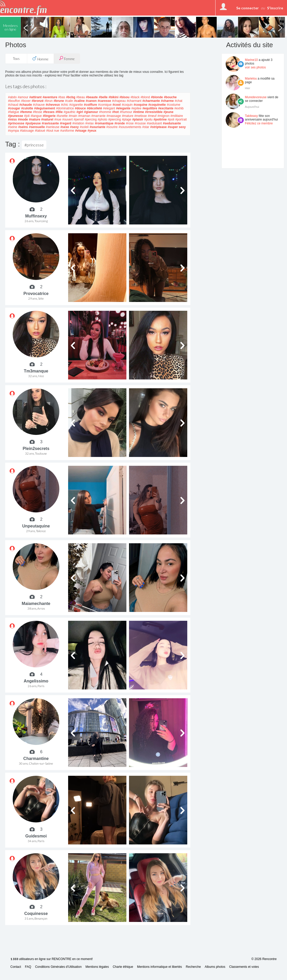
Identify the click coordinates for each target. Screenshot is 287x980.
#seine (13, 127)
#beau (80, 97)
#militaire (177, 116)
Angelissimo (36, 681)
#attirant (35, 97)
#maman (84, 116)
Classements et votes (244, 967)
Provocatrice (36, 294)
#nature (35, 119)
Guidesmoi (36, 836)
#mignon (163, 116)
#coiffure (91, 105)
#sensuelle (37, 127)
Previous (26, 27)
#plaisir (138, 119)
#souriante (98, 127)
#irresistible (154, 112)
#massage (114, 116)
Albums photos (215, 967)
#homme (105, 112)
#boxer (26, 101)
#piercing (115, 119)
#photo (102, 119)
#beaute (92, 97)
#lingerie (49, 116)
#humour (126, 112)
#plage (127, 119)
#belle (103, 97)
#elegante (123, 108)
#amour (23, 97)
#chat (179, 101)
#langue (36, 116)
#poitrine (160, 119)
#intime (139, 112)
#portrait (181, 119)
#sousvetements (130, 127)
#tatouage (27, 131)
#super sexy (177, 127)
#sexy (74, 127)
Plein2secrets (36, 449)
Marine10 (252, 60)
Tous (16, 59)
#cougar (14, 108)
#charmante (151, 101)
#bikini (113, 97)
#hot (115, 112)
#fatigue (14, 112)
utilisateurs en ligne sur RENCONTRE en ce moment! (52, 959)
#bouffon (14, 101)
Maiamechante (36, 604)
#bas (62, 97)
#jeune (168, 112)
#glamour (91, 112)
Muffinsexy (36, 216)
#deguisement (45, 108)
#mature (128, 116)
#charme (167, 101)
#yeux (92, 131)
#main (73, 116)
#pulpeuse (33, 123)
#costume (174, 105)
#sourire (112, 127)
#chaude (26, 105)
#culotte (27, 108)
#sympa (13, 131)
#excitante (166, 108)
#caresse (104, 101)
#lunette (62, 116)
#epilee (136, 108)
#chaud (13, 105)
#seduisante (172, 123)
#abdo (12, 97)
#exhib (179, 108)
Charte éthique (123, 967)
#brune (59, 101)
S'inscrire (275, 8)
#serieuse (53, 127)
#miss (12, 119)
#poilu (148, 119)
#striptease (158, 127)
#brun (49, 101)
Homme (40, 59)
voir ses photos (256, 67)
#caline (79, 101)
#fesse (37, 112)
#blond (145, 97)
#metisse (141, 116)
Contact (16, 967)
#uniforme (67, 131)
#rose (130, 123)
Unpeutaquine (36, 526)
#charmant (134, 101)
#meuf (152, 116)
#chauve (39, 105)
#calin (69, 101)
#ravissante (50, 123)
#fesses (49, 112)
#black (135, 97)
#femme (26, 112)
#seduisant (154, 123)
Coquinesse (36, 914)
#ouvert (67, 119)
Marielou (251, 79)
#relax (89, 123)
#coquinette (157, 105)
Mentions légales (97, 967)
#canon (91, 101)
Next (280, 27)
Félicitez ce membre (259, 123)
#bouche (170, 97)
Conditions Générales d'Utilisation (58, 967)
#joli (27, 116)
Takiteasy (252, 116)
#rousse (140, 123)
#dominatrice (65, 108)
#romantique (104, 123)
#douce (80, 108)
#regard (66, 123)
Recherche (193, 967)
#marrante (99, 116)
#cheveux (53, 105)
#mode (23, 119)
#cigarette (76, 105)
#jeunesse (16, 116)
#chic (64, 105)
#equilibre (150, 108)
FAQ (28, 967)
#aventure (50, 97)
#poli (171, 119)
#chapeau (119, 101)
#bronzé (38, 101)
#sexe (65, 127)
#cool (117, 105)
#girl (80, 112)
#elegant (109, 108)
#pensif (79, 119)
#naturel (47, 119)
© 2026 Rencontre (264, 959)
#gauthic (70, 112)
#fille (59, 112)
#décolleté (94, 108)
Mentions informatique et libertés (159, 967)
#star (146, 127)
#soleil (84, 127)
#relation (78, 123)
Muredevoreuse (256, 97)
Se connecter (247, 8)
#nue (58, 119)
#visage (81, 131)
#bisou (124, 97)
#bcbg (71, 97)
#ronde (120, 123)
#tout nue (53, 131)
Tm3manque (36, 371)
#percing (91, 119)
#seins (23, 127)
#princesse (16, 123)
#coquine (141, 105)
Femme (67, 58)
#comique (105, 105)
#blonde (157, 97)
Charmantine (36, 759)
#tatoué (40, 131)
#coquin (127, 105)
